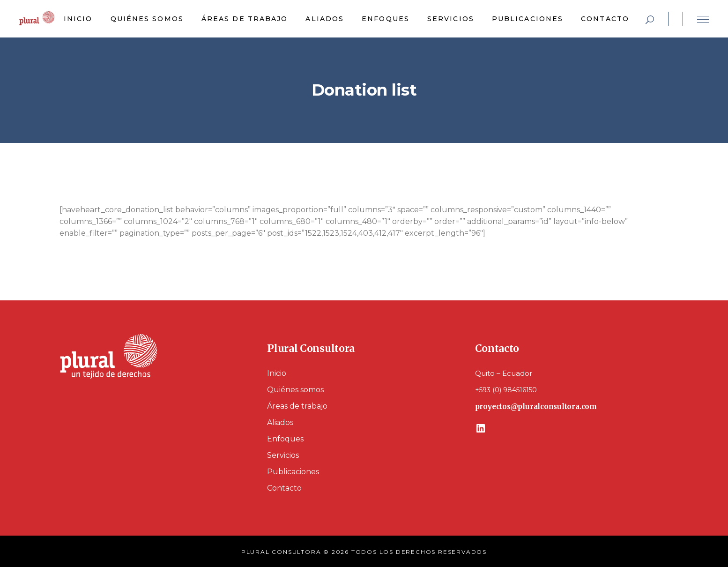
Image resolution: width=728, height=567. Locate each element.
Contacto (284, 488)
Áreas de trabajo (297, 406)
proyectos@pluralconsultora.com (536, 407)
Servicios (283, 455)
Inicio (277, 373)
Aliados (280, 422)
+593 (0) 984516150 (506, 390)
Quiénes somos (295, 390)
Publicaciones (293, 472)
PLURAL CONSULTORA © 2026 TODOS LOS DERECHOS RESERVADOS (364, 552)
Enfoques (285, 439)
